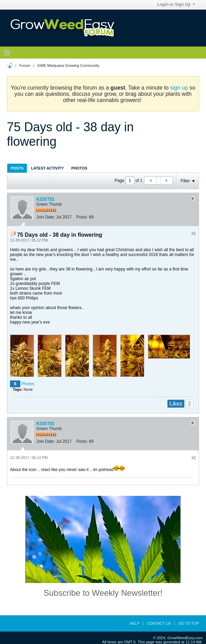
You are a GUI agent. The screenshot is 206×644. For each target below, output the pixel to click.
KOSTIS (45, 199)
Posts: (82, 217)
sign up (179, 88)
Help (135, 623)
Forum (25, 65)
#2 (194, 458)
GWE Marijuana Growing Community (68, 65)
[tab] (17, 168)
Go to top (189, 623)
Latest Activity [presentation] (47, 168)
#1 (194, 234)
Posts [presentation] (17, 168)
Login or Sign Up (176, 4)
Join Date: (45, 217)
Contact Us (159, 623)
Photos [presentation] (79, 168)
